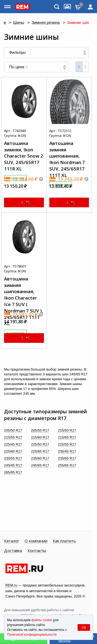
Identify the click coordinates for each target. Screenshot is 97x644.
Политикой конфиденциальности (32, 635)
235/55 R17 (13, 458)
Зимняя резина (46, 23)
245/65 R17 (40, 465)
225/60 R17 (13, 451)
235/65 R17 (67, 458)
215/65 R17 (67, 437)
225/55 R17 (67, 444)
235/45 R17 (67, 451)
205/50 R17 (13, 430)
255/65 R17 (67, 465)
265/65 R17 (13, 472)
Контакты (37, 551)
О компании (36, 541)
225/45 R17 (13, 444)
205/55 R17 (40, 430)
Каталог (12, 541)
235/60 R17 (40, 458)
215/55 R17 (13, 437)
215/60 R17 (40, 437)
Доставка (13, 551)
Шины (19, 23)
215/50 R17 (67, 430)
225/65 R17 (40, 451)
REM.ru (11, 585)
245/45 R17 (13, 465)
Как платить (64, 541)
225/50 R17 (40, 444)
